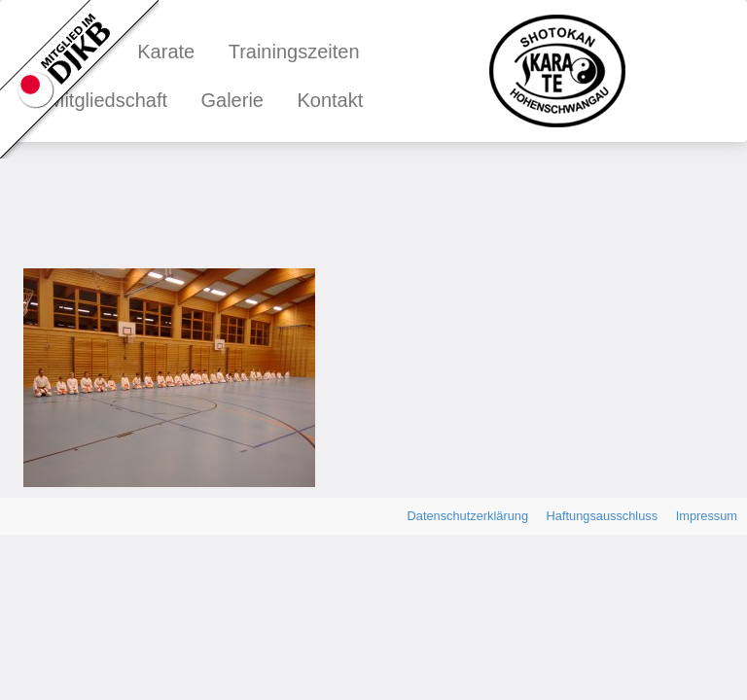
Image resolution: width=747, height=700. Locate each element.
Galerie (231, 100)
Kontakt (330, 100)
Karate (166, 52)
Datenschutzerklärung (468, 516)
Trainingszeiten (294, 52)
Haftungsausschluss (603, 516)
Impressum (707, 516)
